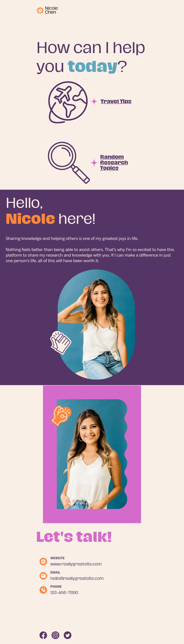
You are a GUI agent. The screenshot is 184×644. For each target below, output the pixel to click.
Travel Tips (116, 101)
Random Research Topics (114, 163)
